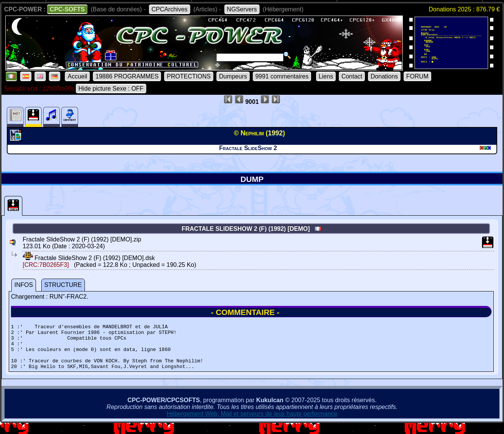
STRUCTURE (63, 285)
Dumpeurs (233, 76)
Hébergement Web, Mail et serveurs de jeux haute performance (252, 423)
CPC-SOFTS (67, 9)
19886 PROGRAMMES (127, 76)
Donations (384, 76)
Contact (352, 76)
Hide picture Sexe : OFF (111, 89)
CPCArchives (170, 9)
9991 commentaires (282, 76)
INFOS (24, 285)
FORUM (417, 76)
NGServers (242, 9)
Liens (326, 76)
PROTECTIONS (189, 76)
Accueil (77, 76)
